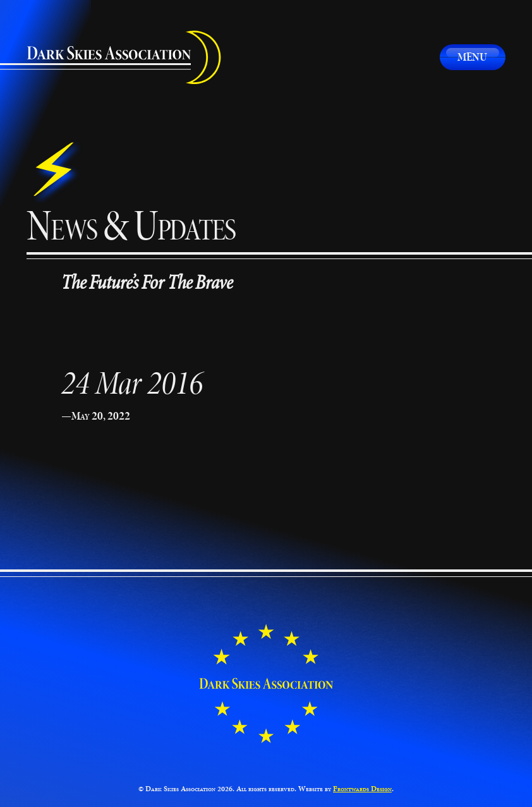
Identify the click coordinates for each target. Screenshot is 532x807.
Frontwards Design (362, 789)
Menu (472, 57)
